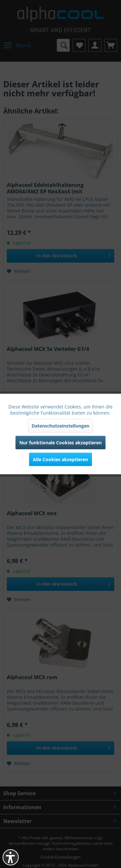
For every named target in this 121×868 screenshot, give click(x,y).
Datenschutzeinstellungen (60, 426)
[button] (11, 857)
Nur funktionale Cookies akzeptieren (60, 443)
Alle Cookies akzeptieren (60, 459)
